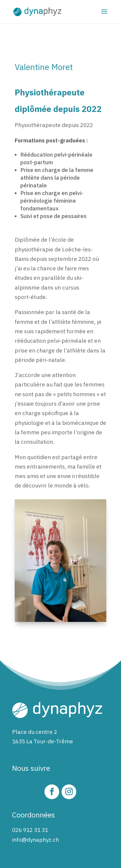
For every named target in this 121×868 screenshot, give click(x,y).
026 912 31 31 (30, 830)
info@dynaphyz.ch (35, 840)
